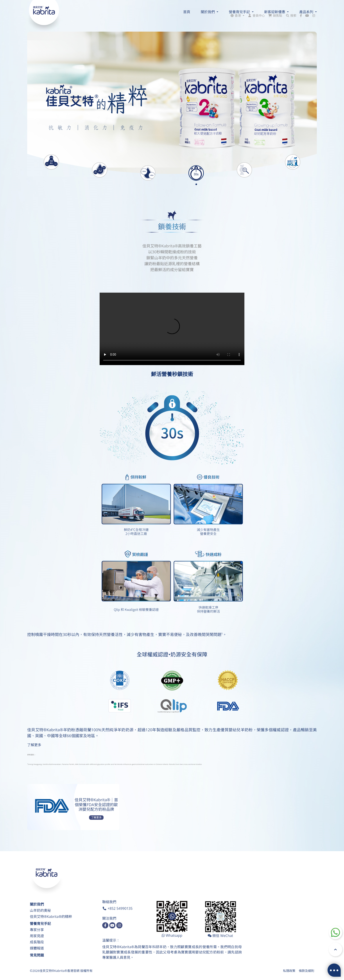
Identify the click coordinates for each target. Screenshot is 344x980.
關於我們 (37, 904)
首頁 (187, 12)
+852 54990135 (120, 908)
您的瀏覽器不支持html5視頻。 (172, 329)
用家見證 (37, 936)
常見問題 (37, 955)
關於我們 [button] (208, 12)
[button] (237, 4)
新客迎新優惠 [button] (275, 12)
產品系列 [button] (307, 12)
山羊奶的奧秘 (40, 910)
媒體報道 (37, 948)
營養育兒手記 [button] (240, 12)
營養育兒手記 (40, 924)
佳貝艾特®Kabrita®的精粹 (51, 917)
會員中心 (259, 4)
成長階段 (37, 942)
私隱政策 (289, 971)
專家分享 (37, 930)
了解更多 (34, 745)
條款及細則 (306, 971)
